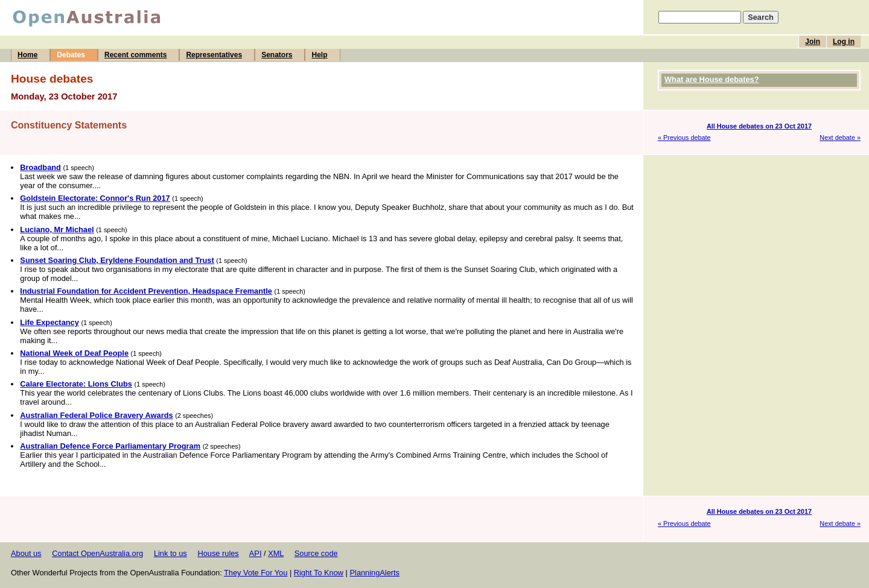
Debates (71, 55)
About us (26, 553)
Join (813, 42)
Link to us (170, 553)
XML (276, 553)
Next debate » (840, 138)
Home (27, 55)
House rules (218, 553)
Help (319, 55)
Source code (316, 553)
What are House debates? (711, 79)
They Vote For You (256, 573)
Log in (844, 42)
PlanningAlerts (375, 573)
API (256, 553)
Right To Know (319, 573)
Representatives (214, 55)
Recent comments (135, 55)
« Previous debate (684, 138)
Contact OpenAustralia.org (97, 553)
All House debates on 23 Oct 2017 (759, 126)
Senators (277, 55)
